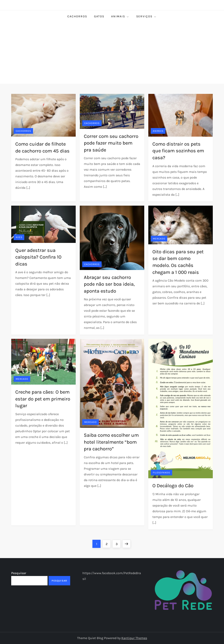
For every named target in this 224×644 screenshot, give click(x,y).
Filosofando (161, 473)
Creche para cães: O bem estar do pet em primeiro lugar (43, 399)
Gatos (99, 16)
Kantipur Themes (134, 638)
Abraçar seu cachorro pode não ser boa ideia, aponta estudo (109, 284)
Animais (120, 16)
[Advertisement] (112, 53)
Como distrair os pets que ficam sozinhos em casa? (178, 151)
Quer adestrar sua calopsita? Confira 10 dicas (38, 257)
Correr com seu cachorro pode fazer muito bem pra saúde (111, 143)
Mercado (159, 239)
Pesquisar (19, 573)
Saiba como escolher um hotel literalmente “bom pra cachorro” (111, 442)
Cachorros (77, 16)
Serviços (146, 16)
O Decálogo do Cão (173, 486)
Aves (19, 237)
